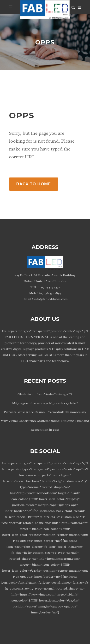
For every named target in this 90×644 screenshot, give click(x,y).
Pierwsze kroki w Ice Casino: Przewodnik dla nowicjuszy (45, 412)
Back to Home (34, 184)
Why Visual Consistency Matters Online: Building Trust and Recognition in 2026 (45, 425)
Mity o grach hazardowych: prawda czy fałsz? (45, 403)
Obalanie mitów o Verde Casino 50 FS (45, 394)
